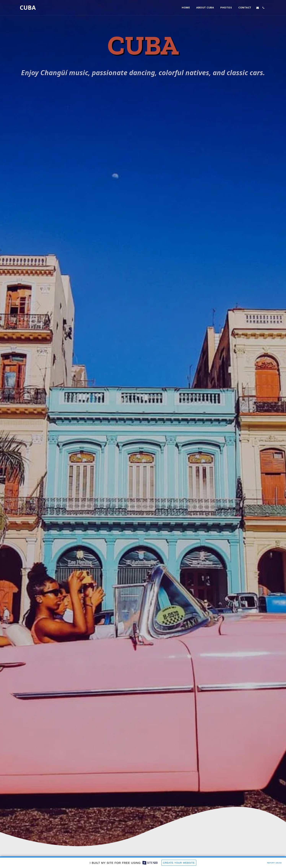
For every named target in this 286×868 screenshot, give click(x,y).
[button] (258, 8)
